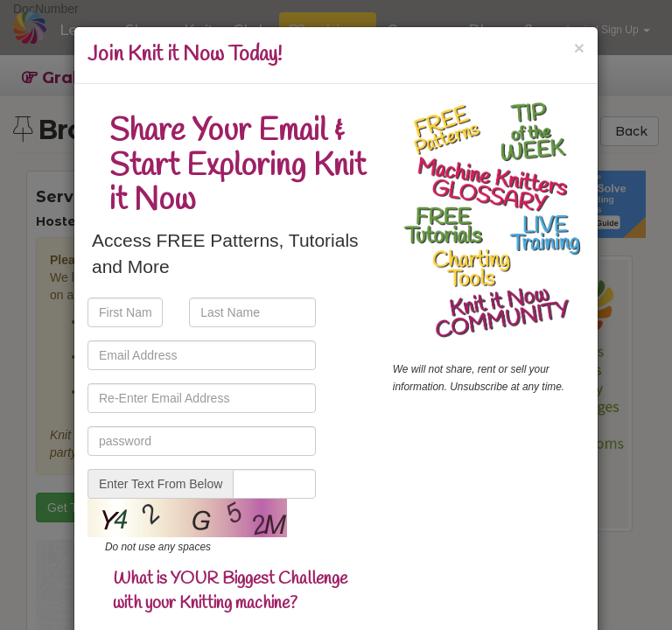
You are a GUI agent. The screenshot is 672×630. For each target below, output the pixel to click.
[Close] (579, 48)
